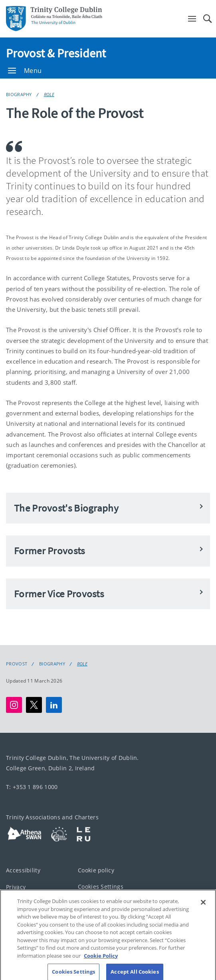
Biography (19, 94)
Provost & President (56, 53)
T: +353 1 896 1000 (32, 787)
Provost (17, 664)
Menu (25, 71)
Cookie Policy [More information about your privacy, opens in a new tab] (101, 960)
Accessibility (23, 870)
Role (49, 94)
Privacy (16, 887)
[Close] (203, 907)
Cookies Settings (101, 887)
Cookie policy (96, 870)
